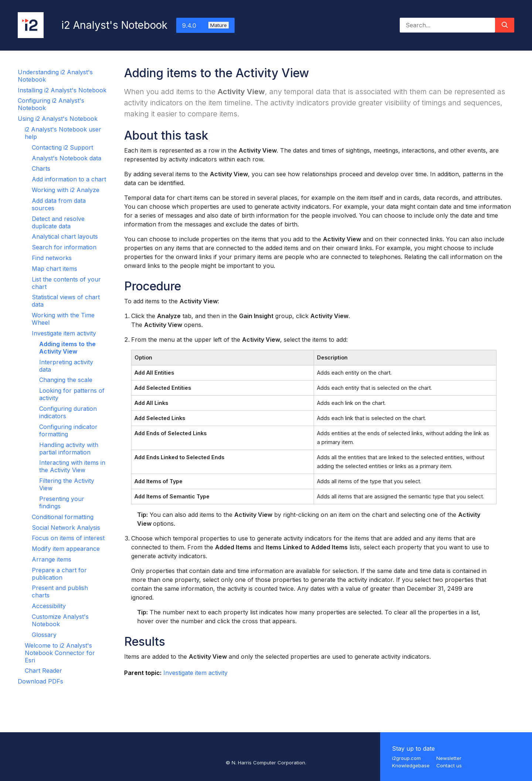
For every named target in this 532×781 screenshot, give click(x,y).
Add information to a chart (69, 179)
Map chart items (54, 269)
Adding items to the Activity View (67, 348)
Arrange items (52, 559)
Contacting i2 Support (62, 147)
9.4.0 (205, 25)
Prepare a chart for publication (59, 574)
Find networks (52, 258)
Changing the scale (66, 380)
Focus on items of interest (68, 538)
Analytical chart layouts (65, 236)
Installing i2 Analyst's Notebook (62, 90)
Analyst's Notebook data (66, 158)
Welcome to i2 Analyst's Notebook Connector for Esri (60, 653)
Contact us (449, 765)
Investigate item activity (64, 333)
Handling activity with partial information (69, 449)
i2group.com (406, 758)
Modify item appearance (66, 549)
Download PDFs (40, 681)
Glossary (44, 635)
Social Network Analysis (66, 528)
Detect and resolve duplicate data (58, 222)
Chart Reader (43, 671)
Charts (41, 168)
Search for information (64, 247)
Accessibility (49, 606)
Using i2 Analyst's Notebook (58, 119)
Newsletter (449, 758)
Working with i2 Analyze (66, 190)
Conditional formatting (63, 517)
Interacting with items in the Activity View (72, 466)
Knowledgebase (411, 765)
